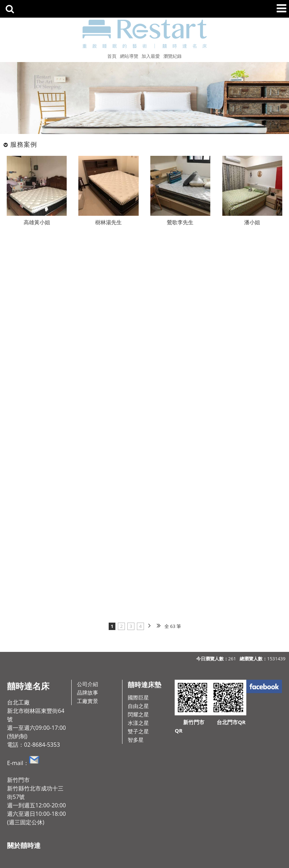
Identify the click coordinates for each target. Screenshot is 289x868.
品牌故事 (88, 692)
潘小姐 (252, 222)
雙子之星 (138, 731)
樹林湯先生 (109, 222)
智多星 (136, 740)
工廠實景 (88, 701)
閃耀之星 (138, 714)
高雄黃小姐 (37, 222)
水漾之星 (138, 723)
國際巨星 (138, 697)
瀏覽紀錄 (173, 56)
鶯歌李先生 (180, 222)
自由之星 (138, 706)
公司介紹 (88, 684)
